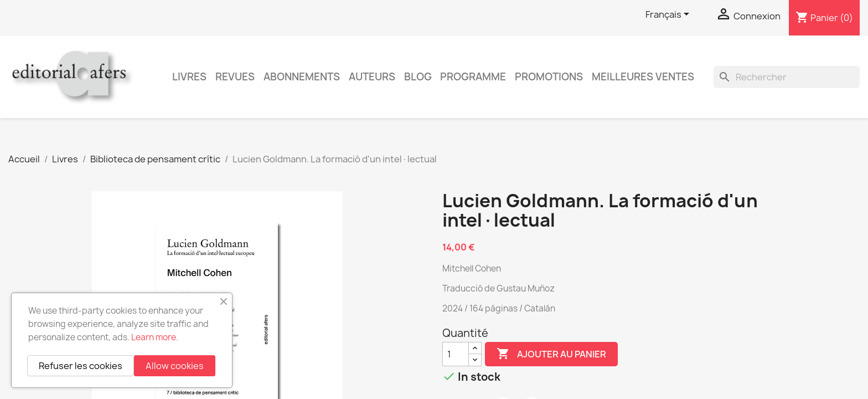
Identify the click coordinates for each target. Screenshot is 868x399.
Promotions (549, 77)
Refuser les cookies (81, 366)
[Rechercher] (787, 77)
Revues (235, 77)
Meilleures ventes (643, 77)
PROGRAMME (473, 77)
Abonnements (302, 77)
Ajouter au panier (551, 354)
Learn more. (155, 337)
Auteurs (372, 77)
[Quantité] (456, 354)
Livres (189, 77)
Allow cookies (175, 366)
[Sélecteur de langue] (669, 15)
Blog (418, 77)
